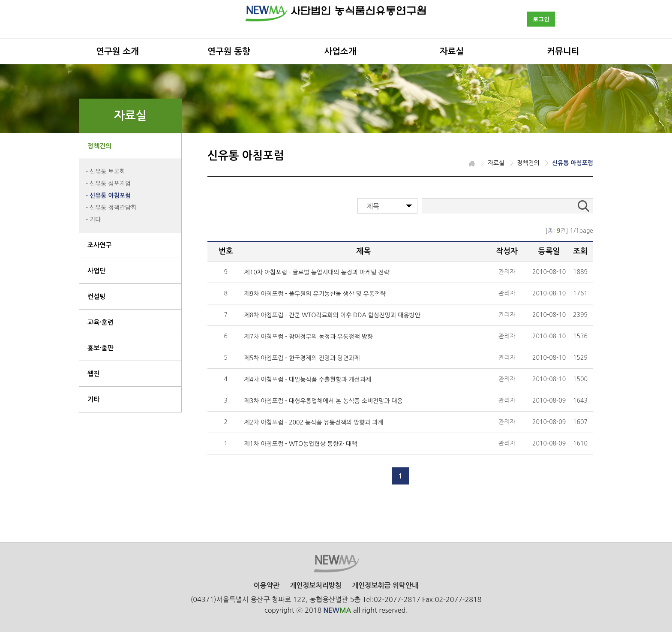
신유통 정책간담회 (113, 208)
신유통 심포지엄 (110, 184)
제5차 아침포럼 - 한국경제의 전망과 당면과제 (302, 358)
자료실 (452, 51)
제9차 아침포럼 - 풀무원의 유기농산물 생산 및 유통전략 (315, 294)
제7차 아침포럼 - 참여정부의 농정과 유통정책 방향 (309, 337)
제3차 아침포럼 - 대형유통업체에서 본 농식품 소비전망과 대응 (324, 401)
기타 (95, 220)
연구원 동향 (229, 51)
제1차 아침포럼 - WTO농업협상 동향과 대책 (301, 444)
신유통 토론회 (107, 172)
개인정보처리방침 (315, 585)
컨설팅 (96, 296)
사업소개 (340, 51)
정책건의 (99, 146)
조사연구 (99, 245)
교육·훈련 (100, 322)
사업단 (96, 271)
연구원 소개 (117, 51)
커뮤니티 (563, 51)
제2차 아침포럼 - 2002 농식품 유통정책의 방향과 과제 (314, 422)
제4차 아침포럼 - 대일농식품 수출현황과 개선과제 (308, 379)
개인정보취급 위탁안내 (385, 585)
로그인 (541, 19)
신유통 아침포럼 (110, 196)
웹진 (93, 374)
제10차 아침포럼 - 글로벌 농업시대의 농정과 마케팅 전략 (317, 272)
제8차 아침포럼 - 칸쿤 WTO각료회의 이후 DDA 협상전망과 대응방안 (332, 315)
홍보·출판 (100, 348)
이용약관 (267, 585)
